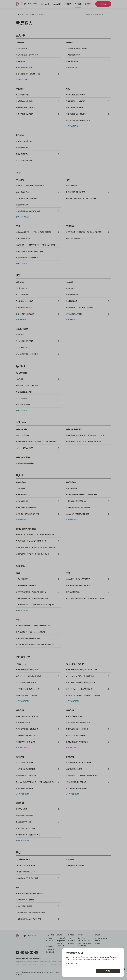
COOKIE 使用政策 (72, 963)
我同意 (108, 971)
